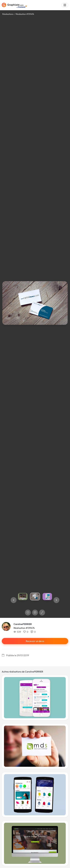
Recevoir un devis (35, 641)
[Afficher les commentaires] (35, 613)
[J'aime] (28, 613)
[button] (14, 600)
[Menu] (65, 5)
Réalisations (8, 14)
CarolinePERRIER (23, 624)
